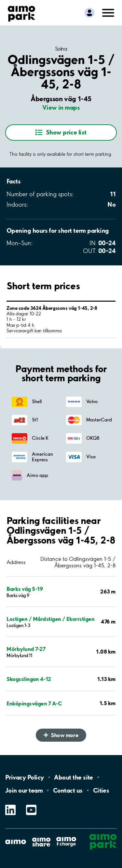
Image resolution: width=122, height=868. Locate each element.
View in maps (61, 107)
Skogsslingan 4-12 (29, 679)
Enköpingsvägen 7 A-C (34, 703)
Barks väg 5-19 (25, 589)
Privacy (24, 777)
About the (73, 777)
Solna (61, 49)
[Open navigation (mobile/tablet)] (108, 12)
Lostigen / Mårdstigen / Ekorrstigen (50, 619)
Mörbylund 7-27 (26, 649)
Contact (68, 790)
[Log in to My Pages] (89, 13)
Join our (24, 790)
